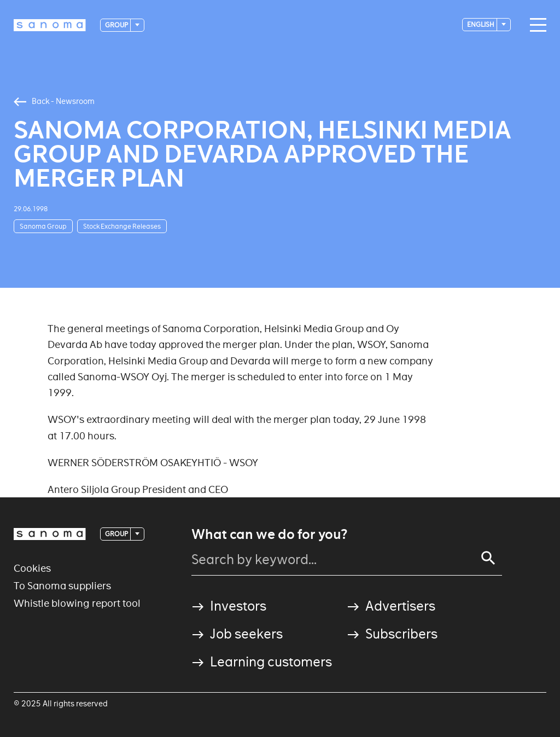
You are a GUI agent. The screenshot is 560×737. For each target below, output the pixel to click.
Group (117, 25)
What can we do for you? (269, 535)
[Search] (488, 558)
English (481, 24)
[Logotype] (50, 25)
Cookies (32, 568)
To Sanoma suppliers (62, 586)
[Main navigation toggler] (535, 25)
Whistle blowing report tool (77, 603)
